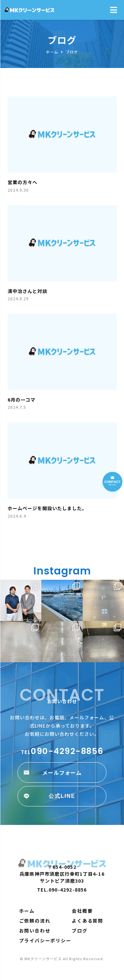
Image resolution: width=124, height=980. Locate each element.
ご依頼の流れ (35, 921)
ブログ (80, 931)
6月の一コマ (21, 400)
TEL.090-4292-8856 (62, 890)
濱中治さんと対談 (27, 291)
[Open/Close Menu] (114, 10)
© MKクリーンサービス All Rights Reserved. (62, 959)
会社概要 (82, 911)
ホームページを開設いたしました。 (47, 508)
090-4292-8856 (62, 751)
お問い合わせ (35, 931)
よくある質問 (87, 921)
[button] (62, 772)
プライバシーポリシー (45, 940)
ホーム (27, 911)
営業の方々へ (22, 182)
